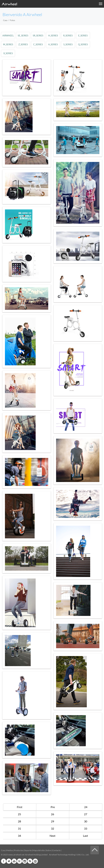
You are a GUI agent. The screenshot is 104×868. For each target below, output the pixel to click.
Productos (19, 850)
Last (86, 836)
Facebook (4, 861)
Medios (10, 850)
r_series (68, 36)
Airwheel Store (19, 861)
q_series (83, 44)
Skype (30, 861)
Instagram (25, 861)
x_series (8, 53)
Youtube (14, 861)
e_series (83, 36)
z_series (23, 44)
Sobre (49, 850)
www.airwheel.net (16, 855)
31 (19, 828)
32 (53, 828)
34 (19, 836)
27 (86, 814)
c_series (38, 44)
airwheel (8, 36)
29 (53, 821)
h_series (53, 36)
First (20, 807)
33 (86, 828)
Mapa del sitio (39, 850)
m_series (8, 44)
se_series (23, 36)
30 (86, 821)
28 (19, 821)
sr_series (38, 36)
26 (53, 814)
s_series (68, 44)
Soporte (28, 850)
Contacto (56, 850)
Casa (5, 20)
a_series (53, 44)
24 (86, 807)
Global (35, 861)
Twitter (9, 861)
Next (53, 836)
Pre (53, 807)
